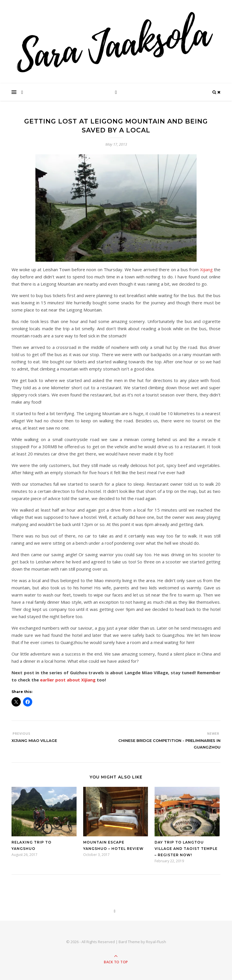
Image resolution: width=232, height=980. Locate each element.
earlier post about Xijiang (67, 680)
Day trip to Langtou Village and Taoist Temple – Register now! (186, 849)
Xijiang (206, 269)
